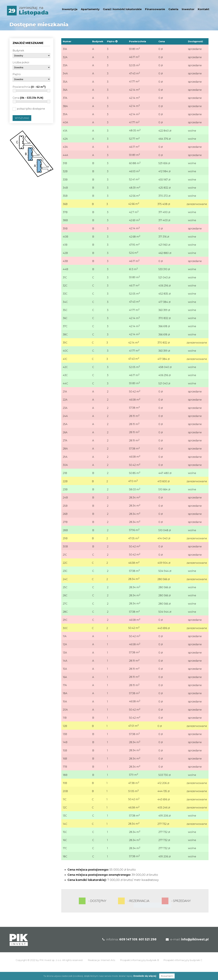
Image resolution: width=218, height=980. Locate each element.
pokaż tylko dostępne (29, 109)
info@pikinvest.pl (195, 950)
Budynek (18, 51)
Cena (28, 98)
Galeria (173, 9)
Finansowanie (155, 9)
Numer (67, 41)
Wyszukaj (22, 118)
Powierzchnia (29, 87)
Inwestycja (70, 9)
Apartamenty (90, 9)
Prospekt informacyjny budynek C (183, 971)
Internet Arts (108, 971)
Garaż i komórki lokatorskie (122, 9)
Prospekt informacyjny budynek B (140, 971)
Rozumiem (167, 976)
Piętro (17, 74)
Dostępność (196, 41)
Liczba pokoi (21, 62)
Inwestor (188, 9)
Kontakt (204, 9)
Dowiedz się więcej (145, 976)
